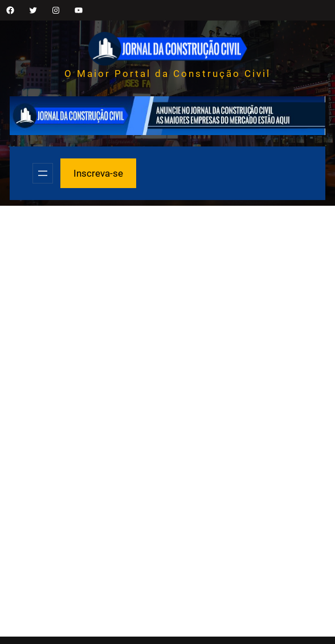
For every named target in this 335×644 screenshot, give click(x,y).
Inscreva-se (98, 173)
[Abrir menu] (43, 173)
